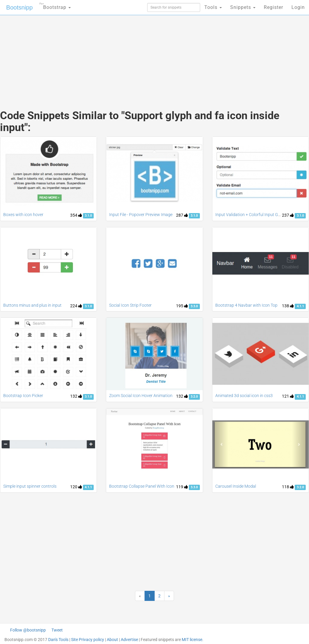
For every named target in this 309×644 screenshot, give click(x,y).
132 (76, 396)
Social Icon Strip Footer (130, 305)
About (112, 640)
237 (288, 215)
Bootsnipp (19, 7)
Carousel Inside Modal (236, 486)
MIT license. (193, 640)
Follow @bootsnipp (28, 630)
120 (76, 487)
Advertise (129, 640)
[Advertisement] (103, 56)
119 (182, 487)
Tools (213, 7)
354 (76, 215)
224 (76, 306)
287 (182, 215)
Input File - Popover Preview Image (141, 215)
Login (298, 7)
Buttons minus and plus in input (32, 305)
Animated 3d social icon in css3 (244, 396)
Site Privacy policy (88, 640)
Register (273, 7)
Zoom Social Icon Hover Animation (141, 396)
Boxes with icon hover (23, 215)
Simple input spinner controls (30, 486)
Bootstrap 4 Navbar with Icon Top (246, 305)
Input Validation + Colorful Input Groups (252, 215)
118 (288, 487)
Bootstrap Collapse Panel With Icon (142, 486)
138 (288, 306)
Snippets (243, 7)
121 (288, 396)
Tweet (57, 630)
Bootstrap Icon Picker (23, 396)
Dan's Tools (58, 640)
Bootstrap (55, 5)
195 (182, 306)
